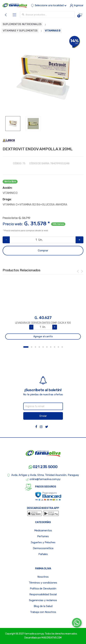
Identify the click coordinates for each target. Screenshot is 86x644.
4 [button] (39, 347)
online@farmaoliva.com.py (43, 479)
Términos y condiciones (43, 583)
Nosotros (43, 577)
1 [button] (26, 347)
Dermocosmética (43, 548)
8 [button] (55, 347)
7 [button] (51, 347)
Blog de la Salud (43, 606)
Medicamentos (43, 530)
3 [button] (35, 347)
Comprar (43, 251)
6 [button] (47, 347)
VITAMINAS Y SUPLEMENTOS (20, 31)
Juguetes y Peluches (43, 542)
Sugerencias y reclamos (43, 600)
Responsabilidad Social (43, 594)
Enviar (43, 416)
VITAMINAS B (53, 31)
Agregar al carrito (43, 337)
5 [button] (43, 347)
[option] (43, 76)
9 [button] (58, 347)
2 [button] (32, 347)
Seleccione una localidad (49, 5)
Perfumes (43, 536)
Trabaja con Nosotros (43, 612)
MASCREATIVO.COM (52, 638)
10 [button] (62, 347)
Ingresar (77, 5)
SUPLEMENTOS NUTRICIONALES (22, 24)
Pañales (43, 554)
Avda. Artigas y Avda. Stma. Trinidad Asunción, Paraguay (43, 475)
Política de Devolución (43, 589)
